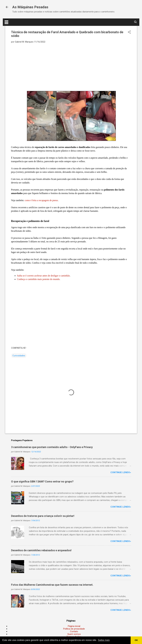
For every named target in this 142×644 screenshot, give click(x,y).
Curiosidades (19, 356)
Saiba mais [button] (104, 640)
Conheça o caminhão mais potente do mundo (38, 279)
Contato (74, 631)
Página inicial (74, 626)
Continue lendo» (121, 472)
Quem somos (74, 634)
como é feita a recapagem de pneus (41, 200)
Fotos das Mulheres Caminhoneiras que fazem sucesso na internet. (52, 585)
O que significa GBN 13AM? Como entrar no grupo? (42, 481)
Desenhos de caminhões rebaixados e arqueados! (41, 550)
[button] (129, 32)
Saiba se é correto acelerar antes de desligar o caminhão (43, 276)
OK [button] (136, 640)
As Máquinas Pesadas (30, 7)
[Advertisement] (71, 67)
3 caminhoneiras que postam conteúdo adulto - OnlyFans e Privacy (52, 447)
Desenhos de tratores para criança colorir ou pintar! (43, 516)
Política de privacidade (74, 629)
